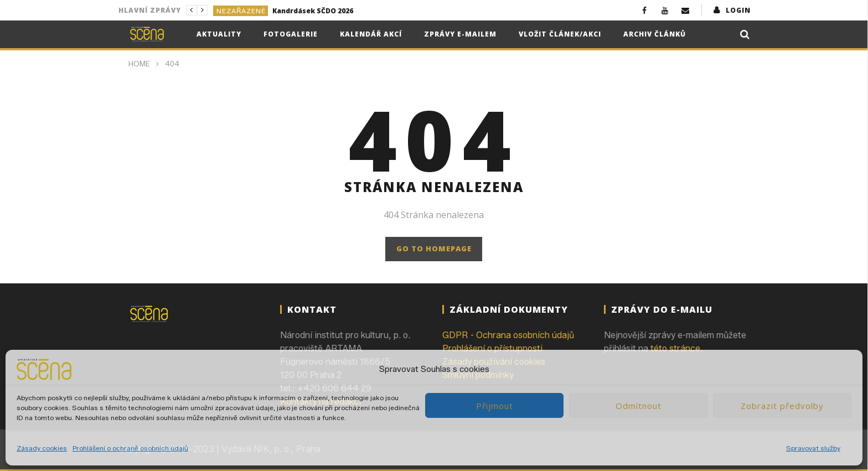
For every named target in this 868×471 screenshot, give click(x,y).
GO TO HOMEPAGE (434, 249)
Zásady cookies (42, 448)
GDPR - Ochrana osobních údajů (508, 335)
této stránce (675, 348)
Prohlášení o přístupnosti (492, 348)
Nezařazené (241, 11)
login (738, 10)
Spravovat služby (813, 448)
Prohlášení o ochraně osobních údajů (130, 448)
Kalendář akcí (371, 34)
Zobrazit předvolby (782, 406)
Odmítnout (639, 406)
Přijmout (495, 406)
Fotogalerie (291, 34)
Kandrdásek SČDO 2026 (313, 11)
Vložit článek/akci (560, 34)
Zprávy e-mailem (460, 34)
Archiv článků (655, 34)
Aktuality (219, 34)
